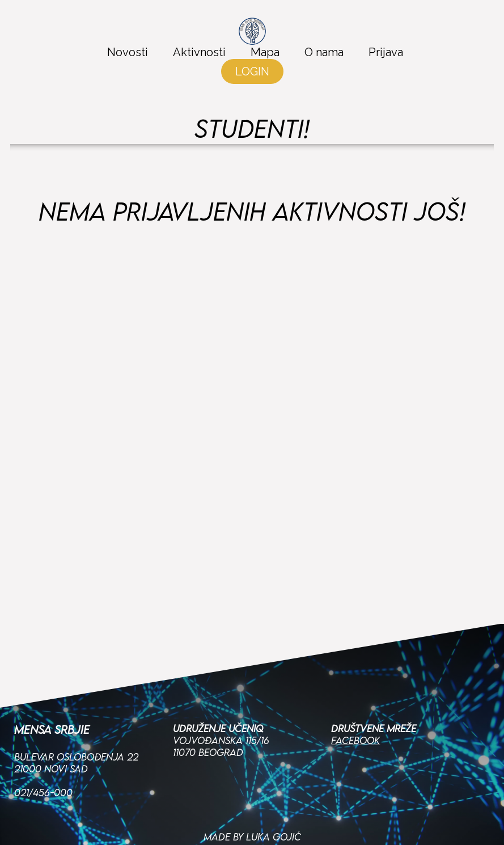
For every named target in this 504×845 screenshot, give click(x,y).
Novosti (128, 52)
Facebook (355, 697)
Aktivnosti (199, 52)
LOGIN (252, 71)
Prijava (386, 52)
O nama (324, 52)
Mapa (265, 52)
